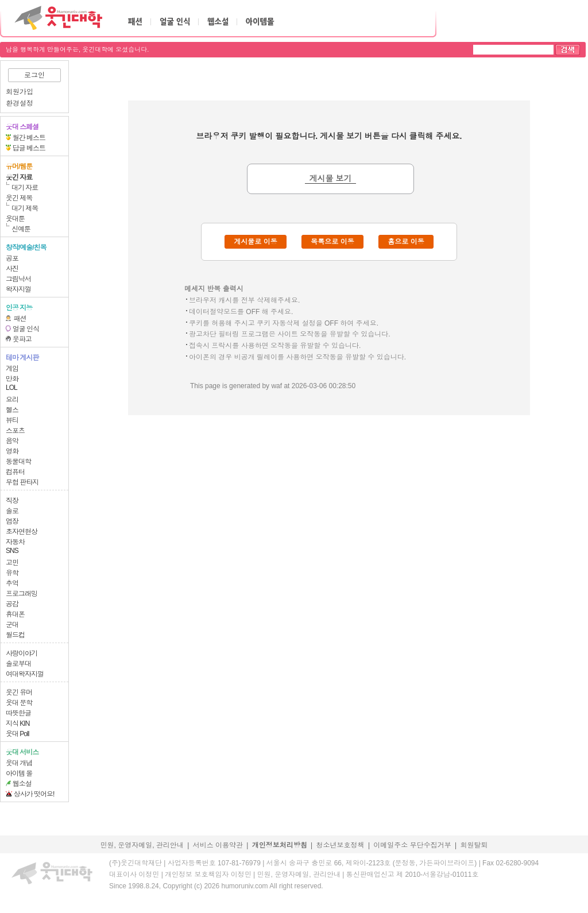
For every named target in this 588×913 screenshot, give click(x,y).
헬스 (12, 410)
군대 (12, 625)
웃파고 (22, 339)
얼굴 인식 (26, 329)
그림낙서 (18, 279)
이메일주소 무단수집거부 (412, 845)
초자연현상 (22, 532)
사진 (12, 269)
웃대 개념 (19, 763)
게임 (12, 369)
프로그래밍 (22, 594)
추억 (12, 583)
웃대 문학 (19, 703)
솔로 (12, 511)
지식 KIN (18, 724)
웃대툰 (15, 219)
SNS (12, 551)
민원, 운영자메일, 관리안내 (142, 845)
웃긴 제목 (19, 198)
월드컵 (15, 635)
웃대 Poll (17, 734)
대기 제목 (25, 208)
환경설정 (20, 103)
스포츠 (15, 431)
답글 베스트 (29, 148)
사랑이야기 (22, 653)
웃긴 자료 (19, 177)
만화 (12, 379)
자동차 (15, 542)
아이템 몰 (19, 773)
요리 (12, 400)
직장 (12, 501)
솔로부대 (18, 664)
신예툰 (21, 229)
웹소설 (22, 784)
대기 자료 (25, 188)
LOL (11, 388)
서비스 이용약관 (218, 845)
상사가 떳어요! (34, 794)
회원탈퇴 (474, 845)
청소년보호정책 (341, 845)
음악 (12, 441)
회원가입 (20, 92)
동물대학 (18, 462)
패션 (20, 319)
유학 (12, 573)
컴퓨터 (15, 472)
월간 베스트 (29, 138)
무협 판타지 (22, 482)
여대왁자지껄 (25, 674)
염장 (12, 521)
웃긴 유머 (19, 693)
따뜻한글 (18, 713)
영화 (12, 451)
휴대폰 (15, 614)
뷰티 (12, 420)
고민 (12, 563)
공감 (12, 604)
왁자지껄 (18, 289)
